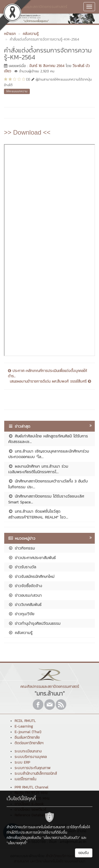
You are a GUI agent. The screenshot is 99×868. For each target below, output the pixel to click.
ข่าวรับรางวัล (22, 567)
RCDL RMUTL (25, 721)
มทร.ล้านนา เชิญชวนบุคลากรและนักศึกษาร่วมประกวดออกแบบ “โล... (49, 454)
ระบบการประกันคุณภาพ (32, 768)
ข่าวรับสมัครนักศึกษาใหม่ (31, 576)
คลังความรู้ (20, 633)
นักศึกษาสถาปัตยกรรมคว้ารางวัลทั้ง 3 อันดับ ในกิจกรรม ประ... (48, 484)
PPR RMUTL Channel (31, 787)
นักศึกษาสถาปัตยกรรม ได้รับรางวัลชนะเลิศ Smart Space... (46, 499)
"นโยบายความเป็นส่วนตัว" (61, 838)
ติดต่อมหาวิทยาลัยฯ (29, 743)
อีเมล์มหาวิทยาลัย (27, 738)
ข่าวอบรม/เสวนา (25, 595)
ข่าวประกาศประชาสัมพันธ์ (32, 558)
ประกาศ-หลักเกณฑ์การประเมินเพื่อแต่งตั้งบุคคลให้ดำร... (47, 374)
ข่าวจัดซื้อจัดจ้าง (25, 586)
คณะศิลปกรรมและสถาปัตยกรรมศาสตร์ (36, 6)
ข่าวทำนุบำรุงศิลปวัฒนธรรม (34, 623)
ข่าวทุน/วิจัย (21, 614)
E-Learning (24, 726)
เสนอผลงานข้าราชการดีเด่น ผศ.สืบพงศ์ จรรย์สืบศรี (50, 382)
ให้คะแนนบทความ (17, 91)
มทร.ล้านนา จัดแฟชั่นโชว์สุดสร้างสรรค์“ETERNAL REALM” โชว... (38, 514)
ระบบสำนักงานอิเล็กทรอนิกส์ (36, 774)
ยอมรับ (84, 853)
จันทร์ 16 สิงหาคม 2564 (47, 66)
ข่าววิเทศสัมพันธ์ (25, 604)
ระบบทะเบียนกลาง (28, 751)
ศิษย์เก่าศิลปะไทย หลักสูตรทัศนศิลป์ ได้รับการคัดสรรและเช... (48, 439)
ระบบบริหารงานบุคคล (31, 757)
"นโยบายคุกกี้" (17, 843)
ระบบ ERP (22, 762)
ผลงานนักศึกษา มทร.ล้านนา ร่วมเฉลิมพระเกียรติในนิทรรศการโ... (38, 469)
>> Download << (27, 132)
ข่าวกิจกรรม (22, 548)
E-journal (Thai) (28, 732)
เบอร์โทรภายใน (25, 779)
